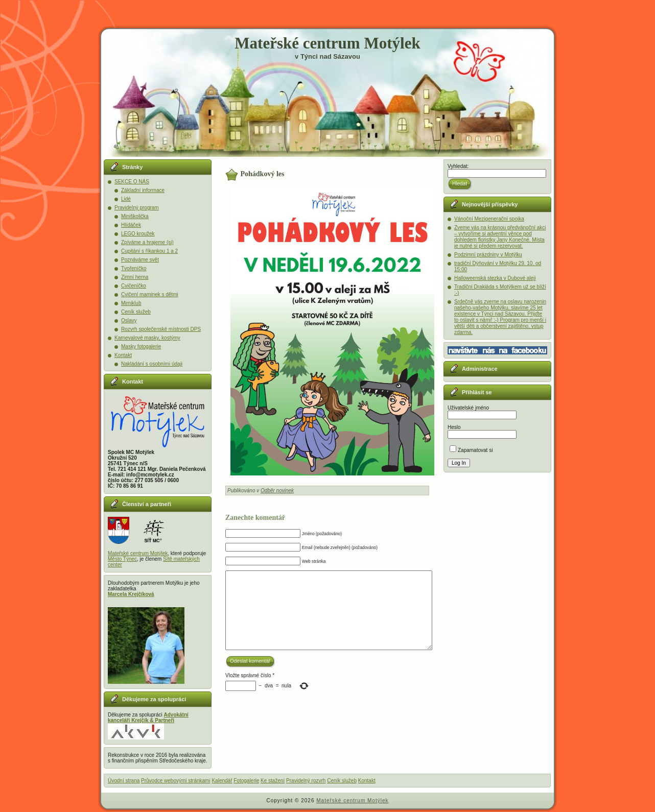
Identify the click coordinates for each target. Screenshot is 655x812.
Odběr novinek (277, 491)
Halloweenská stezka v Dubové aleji (495, 278)
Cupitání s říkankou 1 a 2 (149, 251)
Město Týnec (122, 559)
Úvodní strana (124, 781)
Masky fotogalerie (141, 347)
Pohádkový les (263, 174)
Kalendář (222, 781)
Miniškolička (135, 216)
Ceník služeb (136, 312)
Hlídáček (131, 225)
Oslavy (129, 320)
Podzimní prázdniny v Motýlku (488, 255)
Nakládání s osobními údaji (152, 364)
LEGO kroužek (138, 234)
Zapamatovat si (471, 450)
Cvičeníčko (134, 286)
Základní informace (143, 190)
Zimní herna (135, 277)
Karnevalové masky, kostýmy (147, 338)
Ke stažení (273, 781)
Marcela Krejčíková (131, 594)
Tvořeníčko (134, 268)
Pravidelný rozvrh (306, 781)
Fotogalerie (246, 781)
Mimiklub (131, 303)
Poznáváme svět (140, 260)
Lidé (126, 199)
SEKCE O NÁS (132, 182)
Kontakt (123, 355)
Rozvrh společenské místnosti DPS (161, 329)
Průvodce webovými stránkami (176, 781)
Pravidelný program (137, 208)
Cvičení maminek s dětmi (150, 294)
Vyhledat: (458, 166)
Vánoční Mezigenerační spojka (489, 219)
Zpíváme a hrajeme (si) (147, 242)
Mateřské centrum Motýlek (327, 43)
